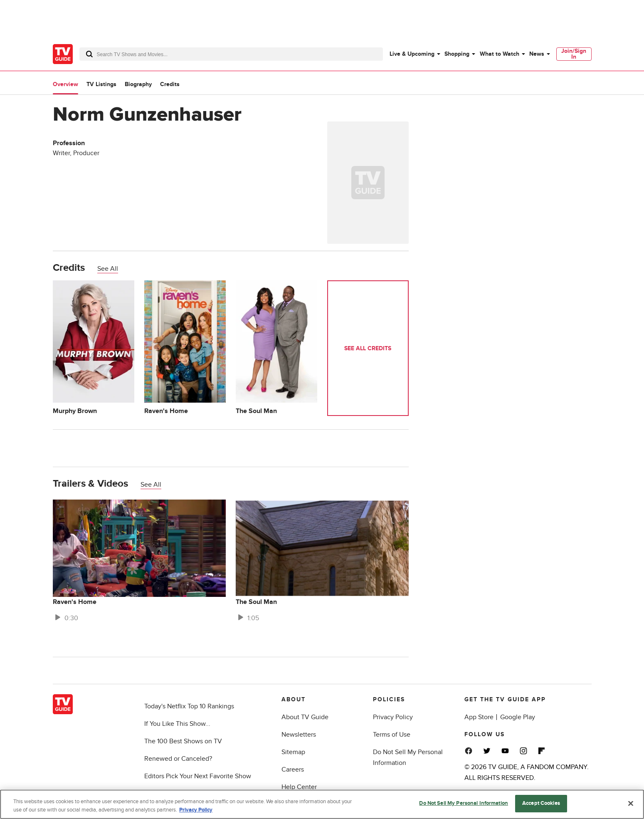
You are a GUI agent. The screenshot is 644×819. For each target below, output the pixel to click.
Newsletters (299, 735)
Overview (65, 84)
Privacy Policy (393, 717)
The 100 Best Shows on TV (183, 741)
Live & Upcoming (412, 54)
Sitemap (293, 752)
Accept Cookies (541, 803)
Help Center (299, 787)
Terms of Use (392, 735)
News (537, 54)
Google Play (518, 717)
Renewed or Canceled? (178, 759)
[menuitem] (415, 54)
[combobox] (231, 54)
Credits (170, 84)
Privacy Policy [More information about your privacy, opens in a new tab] (196, 810)
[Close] (631, 803)
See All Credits (368, 348)
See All (108, 269)
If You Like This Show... (177, 724)
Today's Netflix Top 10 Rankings (189, 706)
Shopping (457, 54)
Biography (138, 84)
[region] (322, 804)
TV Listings (101, 84)
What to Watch (500, 54)
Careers (293, 770)
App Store (479, 717)
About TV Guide (305, 717)
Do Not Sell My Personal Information (464, 803)
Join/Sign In (574, 54)
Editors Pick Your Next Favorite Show (198, 776)
